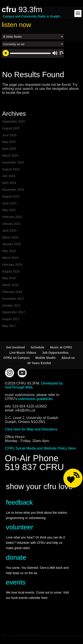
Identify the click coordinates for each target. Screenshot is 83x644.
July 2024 (9, 176)
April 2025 (9, 149)
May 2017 (9, 326)
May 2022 (9, 210)
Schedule (37, 347)
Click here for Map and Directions (31, 429)
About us (68, 358)
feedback (19, 502)
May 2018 (9, 278)
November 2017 (13, 299)
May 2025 (9, 142)
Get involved (15, 347)
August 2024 (11, 169)
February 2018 (12, 292)
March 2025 (10, 156)
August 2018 (11, 271)
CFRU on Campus (16, 358)
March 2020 (10, 237)
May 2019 (9, 251)
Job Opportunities (55, 353)
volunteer (20, 527)
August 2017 (11, 319)
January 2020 (11, 244)
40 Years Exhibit (39, 363)
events (16, 582)
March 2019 (10, 258)
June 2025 (9, 135)
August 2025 (11, 128)
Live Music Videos (23, 353)
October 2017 (11, 306)
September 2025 (14, 121)
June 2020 (9, 231)
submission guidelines (36, 399)
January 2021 (11, 224)
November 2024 (13, 162)
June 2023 (9, 203)
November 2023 (13, 190)
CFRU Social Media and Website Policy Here (40, 448)
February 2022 (12, 217)
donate (16, 557)
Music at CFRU (61, 347)
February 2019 (12, 265)
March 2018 (10, 285)
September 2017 (14, 312)
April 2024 (9, 183)
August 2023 (11, 196)
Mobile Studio (46, 358)
